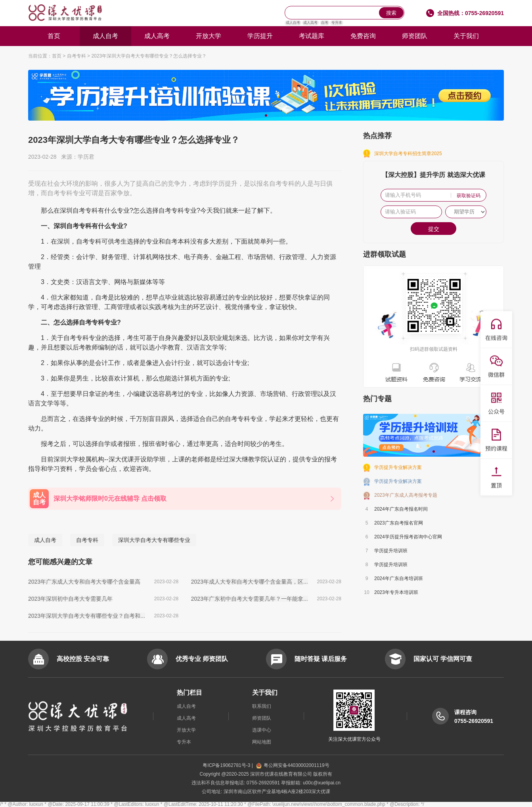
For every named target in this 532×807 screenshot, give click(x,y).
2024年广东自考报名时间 (401, 509)
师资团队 (415, 36)
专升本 (337, 23)
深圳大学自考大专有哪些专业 (154, 540)
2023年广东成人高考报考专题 (406, 495)
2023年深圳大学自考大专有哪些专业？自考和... (87, 616)
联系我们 (262, 706)
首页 (54, 36)
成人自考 (293, 23)
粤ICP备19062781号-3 (227, 765)
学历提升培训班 (391, 551)
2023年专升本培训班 (396, 592)
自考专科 (77, 56)
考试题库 (312, 36)
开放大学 (209, 36)
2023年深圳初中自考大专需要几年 (70, 599)
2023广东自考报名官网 (399, 523)
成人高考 (310, 23)
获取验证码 (469, 196)
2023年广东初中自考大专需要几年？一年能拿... (250, 599)
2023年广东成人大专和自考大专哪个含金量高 (84, 582)
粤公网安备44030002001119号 (293, 765)
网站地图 (262, 742)
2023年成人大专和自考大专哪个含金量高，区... (250, 582)
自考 (325, 23)
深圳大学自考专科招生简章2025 (408, 154)
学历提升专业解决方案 (398, 467)
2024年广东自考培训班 (399, 578)
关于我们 (466, 36)
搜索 (391, 13)
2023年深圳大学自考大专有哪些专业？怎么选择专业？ (149, 56)
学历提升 (260, 36)
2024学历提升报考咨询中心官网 (408, 537)
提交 (434, 229)
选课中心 (262, 730)
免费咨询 (363, 36)
